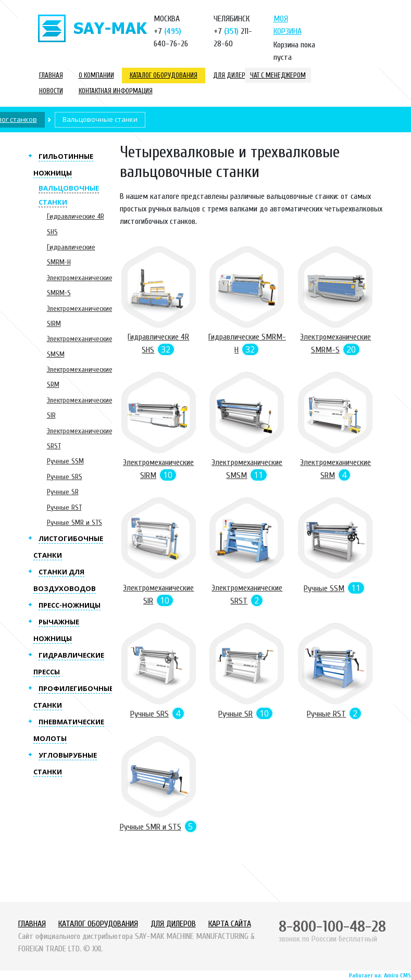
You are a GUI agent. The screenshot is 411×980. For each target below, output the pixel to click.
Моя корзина (288, 25)
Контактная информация (116, 91)
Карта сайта (230, 924)
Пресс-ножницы (70, 605)
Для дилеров (233, 75)
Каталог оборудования (164, 75)
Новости (51, 91)
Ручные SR (63, 492)
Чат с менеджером (278, 75)
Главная (51, 75)
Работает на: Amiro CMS (380, 975)
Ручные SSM (65, 461)
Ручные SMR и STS (74, 523)
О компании (96, 75)
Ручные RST (64, 507)
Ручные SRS (65, 477)
